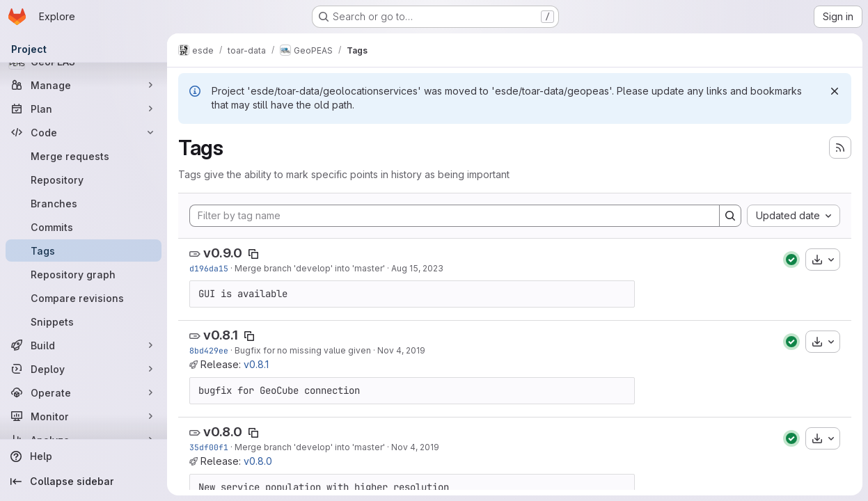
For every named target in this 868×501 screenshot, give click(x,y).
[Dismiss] (835, 91)
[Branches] (84, 203)
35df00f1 (209, 447)
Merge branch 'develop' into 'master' (310, 268)
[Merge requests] (84, 156)
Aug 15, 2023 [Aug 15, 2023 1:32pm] (417, 268)
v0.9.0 (223, 253)
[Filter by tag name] (455, 216)
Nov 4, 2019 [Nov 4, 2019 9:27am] (401, 350)
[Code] (84, 132)
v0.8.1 (221, 335)
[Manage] (84, 85)
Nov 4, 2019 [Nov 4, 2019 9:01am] (415, 447)
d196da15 (209, 268)
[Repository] (84, 180)
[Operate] (84, 392)
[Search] (730, 216)
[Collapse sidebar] (84, 482)
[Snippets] (84, 321)
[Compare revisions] (84, 298)
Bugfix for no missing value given (303, 350)
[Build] (84, 345)
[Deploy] (84, 369)
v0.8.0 (223, 432)
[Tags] (84, 250)
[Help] (84, 456)
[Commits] (84, 227)
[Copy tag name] (253, 254)
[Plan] (84, 109)
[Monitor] (84, 416)
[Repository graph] (84, 274)
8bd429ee (209, 350)
